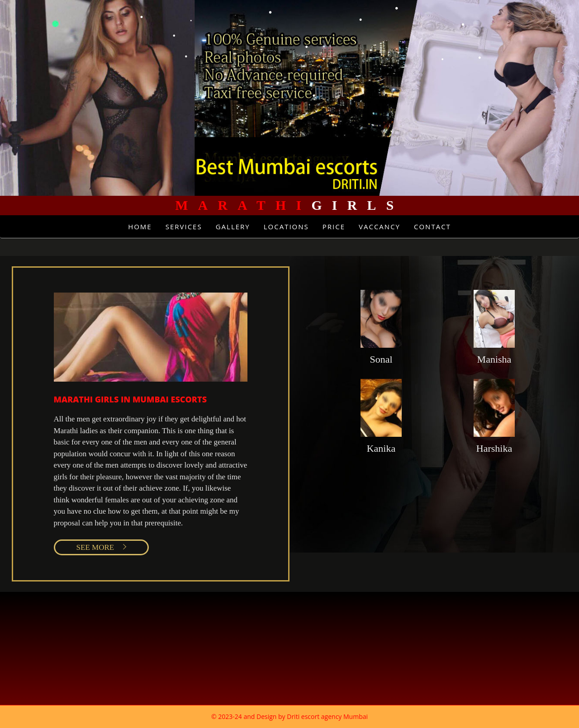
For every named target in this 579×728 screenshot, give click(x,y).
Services (184, 227)
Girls (289, 205)
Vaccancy (380, 227)
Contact (432, 227)
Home (140, 227)
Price (334, 227)
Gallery (233, 227)
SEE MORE (95, 547)
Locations (286, 227)
